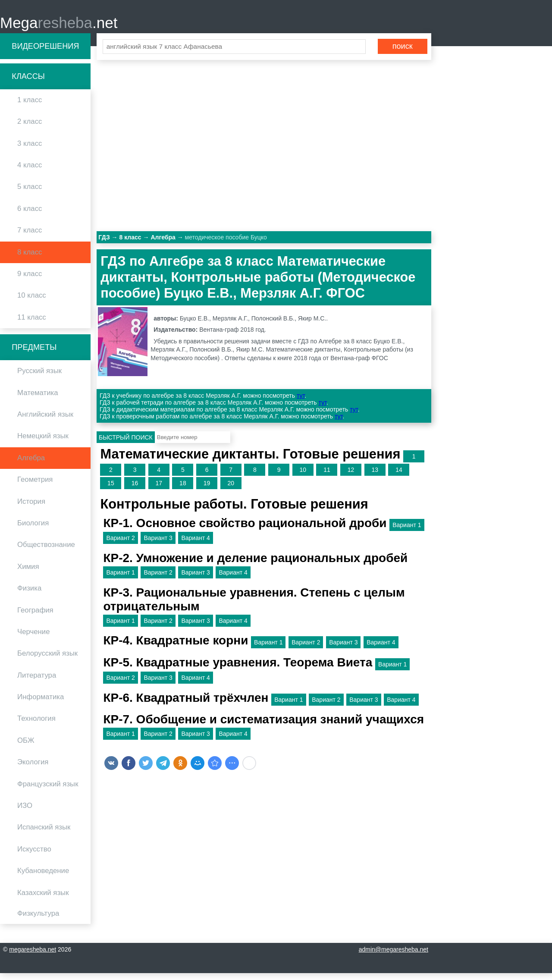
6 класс (30, 215)
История (31, 508)
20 (231, 490)
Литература (37, 682)
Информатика (41, 704)
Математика (38, 399)
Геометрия (35, 486)
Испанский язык (44, 834)
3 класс (30, 150)
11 (327, 477)
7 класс (30, 237)
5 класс (30, 193)
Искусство (34, 856)
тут (301, 402)
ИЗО (25, 812)
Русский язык (39, 378)
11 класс (32, 324)
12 (351, 477)
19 (207, 490)
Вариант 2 (120, 545)
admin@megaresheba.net (394, 956)
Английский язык (45, 421)
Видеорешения (45, 53)
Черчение (34, 639)
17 (159, 490)
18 (183, 490)
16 (135, 490)
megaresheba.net (33, 956)
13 (375, 477)
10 (303, 477)
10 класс (32, 302)
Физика (29, 595)
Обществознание (46, 551)
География (35, 617)
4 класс (30, 172)
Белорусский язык (47, 660)
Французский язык (48, 790)
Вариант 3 (158, 545)
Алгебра (31, 464)
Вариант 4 (195, 545)
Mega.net (59, 26)
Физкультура (38, 920)
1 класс (30, 107)
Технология (36, 725)
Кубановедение (43, 878)
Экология (33, 769)
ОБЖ (26, 747)
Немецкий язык (43, 443)
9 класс (30, 281)
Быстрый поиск (126, 444)
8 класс (30, 259)
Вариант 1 (407, 531)
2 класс (30, 128)
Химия (28, 573)
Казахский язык (43, 899)
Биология (33, 530)
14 (399, 477)
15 (111, 490)
